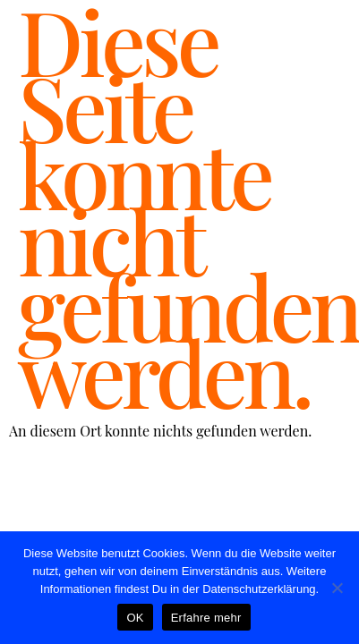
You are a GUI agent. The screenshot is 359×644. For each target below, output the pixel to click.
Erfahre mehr (206, 618)
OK (135, 618)
